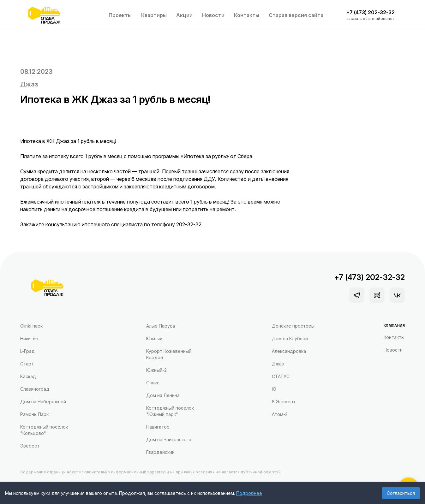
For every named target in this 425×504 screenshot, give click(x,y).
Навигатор (158, 427)
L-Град (27, 351)
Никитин (29, 338)
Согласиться (401, 493)
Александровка (289, 351)
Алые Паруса (161, 326)
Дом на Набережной (43, 402)
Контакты (247, 15)
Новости (213, 15)
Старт (27, 364)
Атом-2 (280, 414)
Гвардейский (160, 452)
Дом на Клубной (290, 338)
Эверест (30, 446)
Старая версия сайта (296, 15)
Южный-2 (156, 370)
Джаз (29, 84)
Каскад (28, 376)
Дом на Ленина (163, 395)
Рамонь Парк (34, 414)
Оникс (153, 383)
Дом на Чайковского (169, 439)
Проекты (120, 15)
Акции (184, 15)
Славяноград (35, 389)
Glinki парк (31, 326)
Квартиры (154, 15)
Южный (154, 338)
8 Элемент (284, 402)
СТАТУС (281, 376)
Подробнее (249, 493)
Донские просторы (293, 326)
